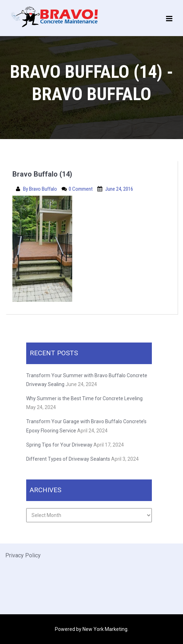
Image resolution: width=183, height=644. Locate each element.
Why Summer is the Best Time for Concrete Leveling (85, 398)
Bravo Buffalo (44, 189)
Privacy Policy (23, 555)
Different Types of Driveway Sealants (68, 459)
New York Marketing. (105, 629)
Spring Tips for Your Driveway (59, 445)
